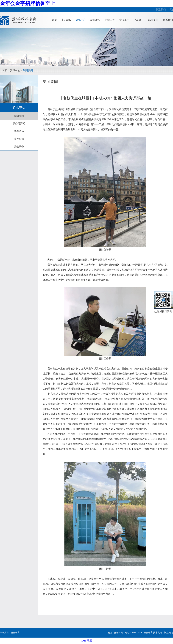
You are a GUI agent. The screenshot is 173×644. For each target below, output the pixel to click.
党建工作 (110, 20)
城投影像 (19, 139)
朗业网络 (169, 633)
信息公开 (139, 20)
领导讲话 (19, 131)
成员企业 (153, 20)
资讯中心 (81, 20)
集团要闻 (28, 70)
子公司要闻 (19, 123)
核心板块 (95, 20)
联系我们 (161, 9)
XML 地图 (87, 641)
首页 (54, 20)
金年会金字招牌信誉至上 (28, 3)
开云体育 (148, 633)
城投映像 (19, 147)
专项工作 (124, 20)
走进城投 (66, 20)
